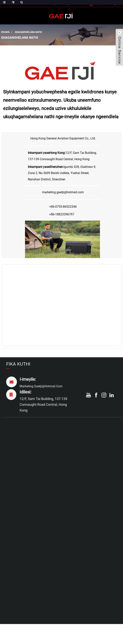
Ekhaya (5, 32)
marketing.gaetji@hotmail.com (41, 386)
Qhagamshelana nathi (28, 32)
